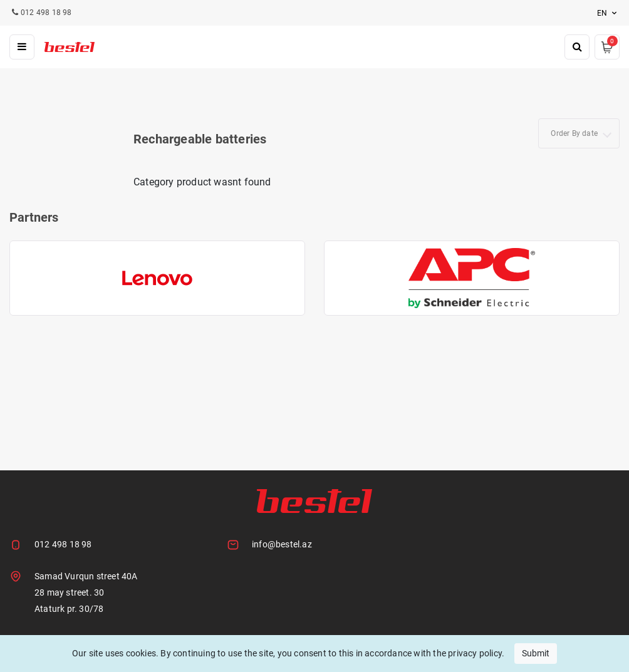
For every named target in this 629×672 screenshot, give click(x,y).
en (608, 13)
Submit (536, 653)
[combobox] (579, 133)
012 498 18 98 (63, 544)
